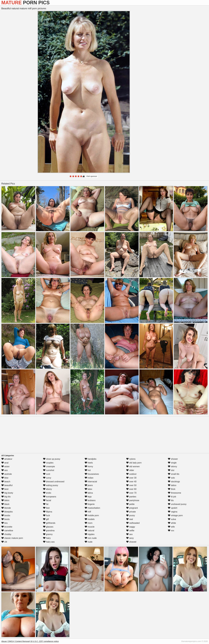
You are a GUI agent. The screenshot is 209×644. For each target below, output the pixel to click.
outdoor (131, 474)
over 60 (131, 489)
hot (88, 470)
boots (6, 519)
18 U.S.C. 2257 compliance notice (44, 641)
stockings (174, 482)
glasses (48, 527)
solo (171, 478)
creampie (49, 466)
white (172, 523)
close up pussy (52, 459)
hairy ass (49, 542)
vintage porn (175, 515)
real (129, 519)
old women (133, 466)
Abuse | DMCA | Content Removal (16, 641)
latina (89, 493)
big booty (7, 493)
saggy (131, 527)
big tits (6, 497)
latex (88, 489)
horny (89, 466)
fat (46, 504)
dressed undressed (54, 482)
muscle (90, 527)
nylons (131, 459)
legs (88, 497)
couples (48, 463)
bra (4, 523)
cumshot (49, 470)
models (90, 519)
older (130, 470)
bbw (5, 478)
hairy (47, 538)
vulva (172, 519)
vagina (173, 512)
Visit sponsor (92, 176)
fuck (47, 515)
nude (89, 542)
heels (89, 463)
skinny (172, 466)
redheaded (133, 523)
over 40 (131, 482)
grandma (49, 531)
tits (171, 500)
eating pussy (51, 485)
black (5, 504)
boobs (6, 515)
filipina (48, 512)
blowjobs (7, 512)
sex (129, 534)
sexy (130, 538)
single (172, 463)
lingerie (90, 504)
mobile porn (92, 515)
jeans (89, 485)
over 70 (131, 493)
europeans (50, 497)
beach (6, 482)
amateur (7, 459)
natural (89, 531)
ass (5, 470)
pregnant (132, 508)
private (131, 512)
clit (4, 542)
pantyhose (133, 500)
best (5, 489)
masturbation (92, 508)
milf (88, 512)
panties (131, 497)
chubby (6, 534)
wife (171, 527)
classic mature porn (12, 538)
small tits (174, 474)
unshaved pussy (177, 504)
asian (5, 466)
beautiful (7, 485)
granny (48, 534)
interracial (91, 482)
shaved (131, 542)
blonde (6, 508)
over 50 (131, 485)
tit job (172, 497)
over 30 (131, 478)
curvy (47, 478)
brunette (7, 527)
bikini (5, 500)
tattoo (172, 485)
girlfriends (49, 523)
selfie (130, 531)
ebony (47, 489)
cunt (47, 474)
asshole (7, 474)
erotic (47, 493)
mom (89, 523)
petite (130, 504)
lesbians (90, 500)
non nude (91, 538)
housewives (92, 474)
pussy (131, 515)
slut (171, 470)
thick (172, 489)
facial (47, 500)
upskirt (173, 508)
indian (89, 478)
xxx (171, 531)
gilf (46, 519)
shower (173, 459)
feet (46, 508)
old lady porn (134, 463)
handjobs (91, 459)
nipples (90, 534)
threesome (174, 493)
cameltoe (7, 531)
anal (5, 463)
